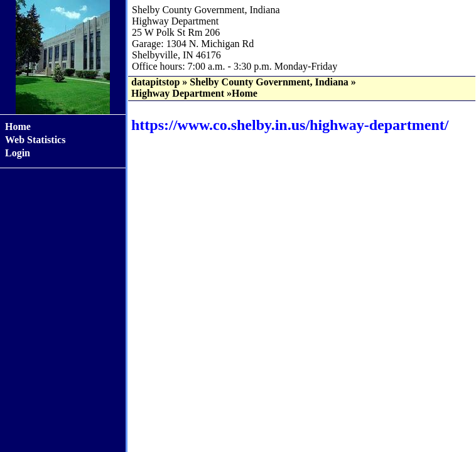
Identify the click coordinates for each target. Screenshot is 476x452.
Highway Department (178, 93)
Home (18, 126)
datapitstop (155, 82)
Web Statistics (35, 140)
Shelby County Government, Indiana (269, 82)
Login (18, 153)
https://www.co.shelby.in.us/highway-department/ (290, 125)
